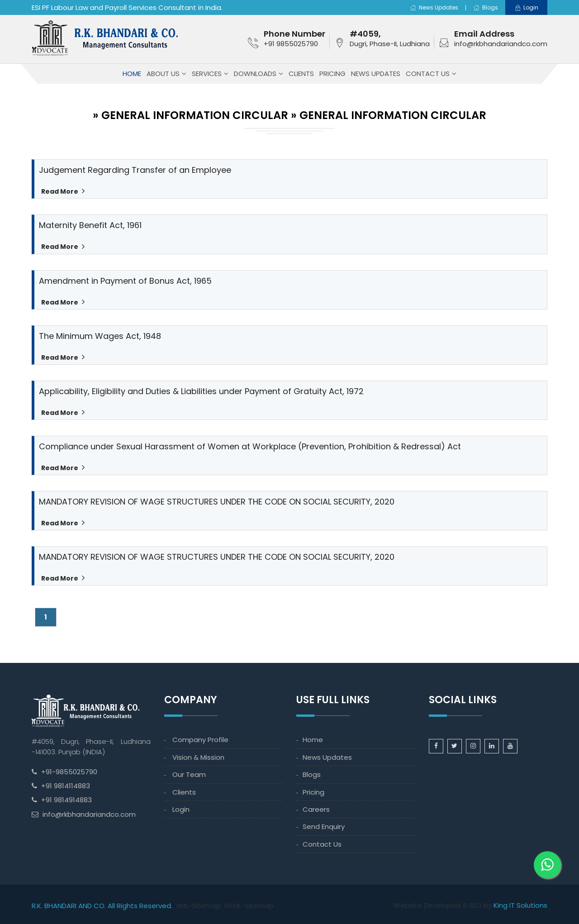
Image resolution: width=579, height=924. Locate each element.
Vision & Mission (198, 757)
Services (207, 74)
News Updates (434, 7)
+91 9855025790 (291, 44)
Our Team (189, 774)
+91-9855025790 (69, 772)
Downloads (255, 74)
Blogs (486, 7)
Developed (442, 905)
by (488, 905)
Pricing (332, 74)
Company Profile (200, 740)
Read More (59, 191)
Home (132, 74)
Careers (316, 809)
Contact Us (428, 74)
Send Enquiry (324, 826)
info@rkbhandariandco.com (501, 44)
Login (181, 809)
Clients (301, 74)
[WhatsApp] (547, 856)
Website (408, 905)
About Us (163, 74)
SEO (475, 905)
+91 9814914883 (66, 800)
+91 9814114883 (66, 786)
